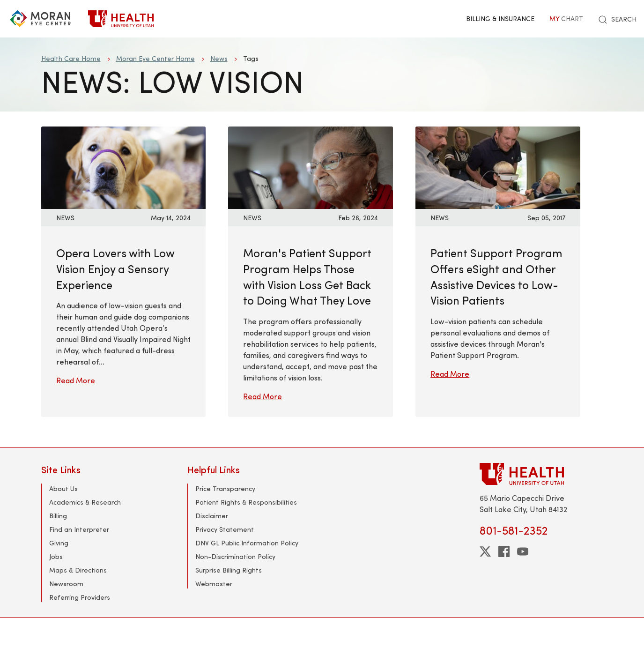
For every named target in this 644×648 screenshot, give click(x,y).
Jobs (56, 556)
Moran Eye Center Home (155, 58)
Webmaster (214, 584)
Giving (59, 543)
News (219, 58)
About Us (63, 488)
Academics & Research (85, 502)
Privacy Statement (225, 529)
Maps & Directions (78, 570)
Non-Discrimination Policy (235, 556)
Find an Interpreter (79, 529)
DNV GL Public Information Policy (247, 543)
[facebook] (504, 551)
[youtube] (523, 551)
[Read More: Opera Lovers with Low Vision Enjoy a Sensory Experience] (124, 167)
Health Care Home (71, 58)
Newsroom (66, 584)
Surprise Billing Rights (229, 570)
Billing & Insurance (500, 19)
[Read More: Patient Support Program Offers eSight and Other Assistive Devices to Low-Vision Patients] (498, 167)
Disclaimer (212, 516)
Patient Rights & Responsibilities (246, 502)
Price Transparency (225, 488)
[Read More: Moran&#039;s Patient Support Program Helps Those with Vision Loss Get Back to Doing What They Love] (311, 167)
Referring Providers (80, 597)
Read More (76, 380)
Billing (58, 516)
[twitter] (485, 551)
